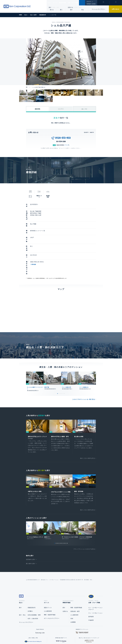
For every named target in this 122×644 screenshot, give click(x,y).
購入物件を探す (31, 540)
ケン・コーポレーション (96, 590)
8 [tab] (64, 519)
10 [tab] (67, 519)
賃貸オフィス (48, 584)
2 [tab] (59, 367)
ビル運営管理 (48, 588)
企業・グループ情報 (78, 3)
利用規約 (70, 637)
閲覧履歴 (103, 4)
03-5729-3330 (61, 142)
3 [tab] (60, 367)
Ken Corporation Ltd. (17, 6)
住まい (50, 3)
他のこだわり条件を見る (88, 432)
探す (50, 7)
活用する (71, 7)
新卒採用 (91, 593)
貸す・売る (22, 592)
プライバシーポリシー (58, 637)
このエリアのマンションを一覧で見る (83, 372)
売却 (72, 595)
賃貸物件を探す (31, 536)
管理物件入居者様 (91, 4)
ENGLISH (89, 2)
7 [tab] (63, 519)
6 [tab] (64, 367)
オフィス (57, 3)
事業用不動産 (66, 3)
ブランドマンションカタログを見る (84, 525)
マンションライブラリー (98, 9)
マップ (67, 145)
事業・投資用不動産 (50, 591)
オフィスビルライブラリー (52, 595)
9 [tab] (66, 519)
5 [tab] (63, 367)
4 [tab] (62, 367)
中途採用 (91, 597)
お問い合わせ (115, 9)
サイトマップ (80, 637)
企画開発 (73, 599)
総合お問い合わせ (43, 637)
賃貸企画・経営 (75, 588)
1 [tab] (58, 367)
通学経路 (42, 247)
